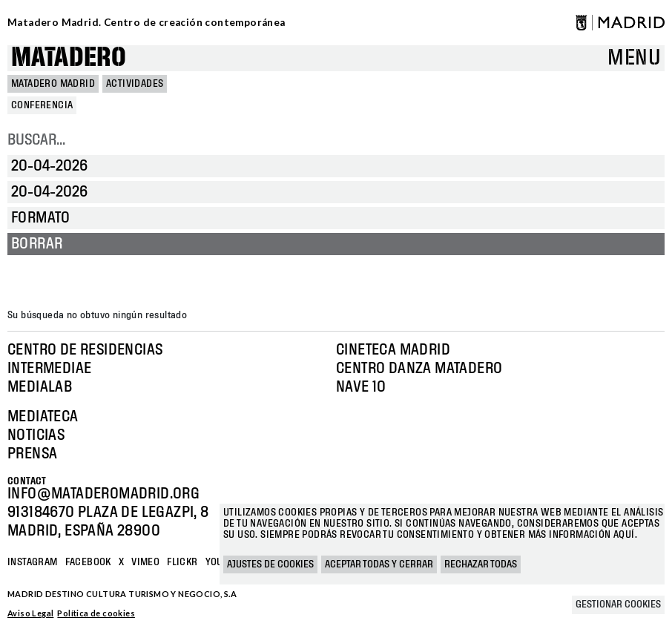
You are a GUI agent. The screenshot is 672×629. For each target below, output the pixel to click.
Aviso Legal (30, 613)
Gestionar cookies (618, 605)
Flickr (182, 562)
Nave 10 (361, 387)
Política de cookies (96, 613)
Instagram (33, 562)
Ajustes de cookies (270, 564)
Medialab (40, 387)
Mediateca (43, 417)
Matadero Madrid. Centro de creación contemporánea (146, 22)
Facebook (88, 562)
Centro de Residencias (85, 350)
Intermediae (49, 369)
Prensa (32, 454)
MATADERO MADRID (53, 84)
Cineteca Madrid (393, 350)
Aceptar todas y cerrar (379, 564)
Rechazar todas (481, 564)
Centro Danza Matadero (419, 369)
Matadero (69, 58)
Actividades (135, 84)
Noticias (36, 435)
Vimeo (145, 562)
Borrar (37, 244)
